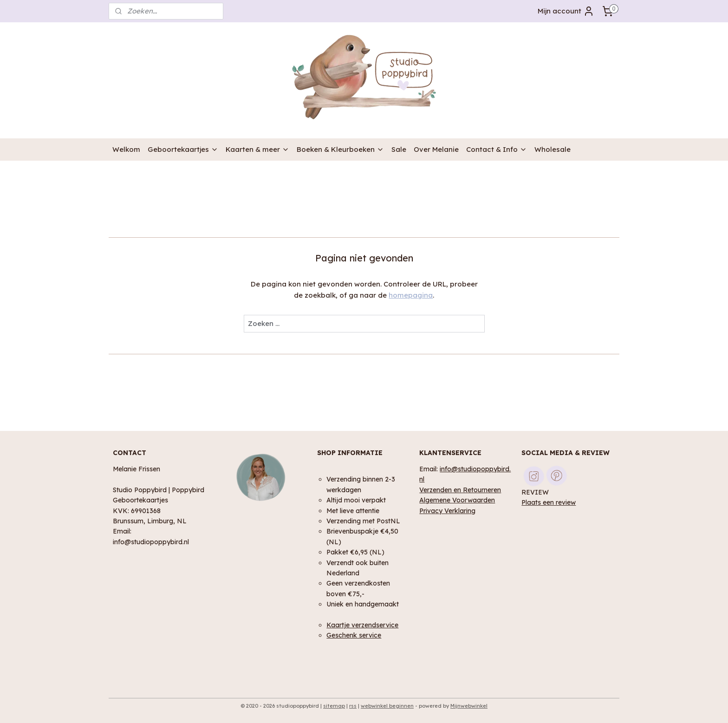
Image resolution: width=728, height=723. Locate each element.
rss (353, 706)
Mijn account (566, 11)
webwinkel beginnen (387, 706)
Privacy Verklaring (447, 511)
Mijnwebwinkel (469, 706)
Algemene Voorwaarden (457, 500)
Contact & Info (497, 149)
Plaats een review (549, 502)
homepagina (411, 295)
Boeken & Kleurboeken (340, 149)
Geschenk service (354, 635)
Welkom (126, 149)
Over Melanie (436, 149)
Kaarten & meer (257, 149)
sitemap (334, 706)
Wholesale (552, 149)
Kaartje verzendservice (362, 625)
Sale (399, 149)
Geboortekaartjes (183, 149)
